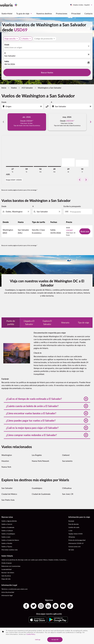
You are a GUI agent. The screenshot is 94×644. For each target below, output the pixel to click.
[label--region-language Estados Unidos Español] (81, 5)
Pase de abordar (74, 524)
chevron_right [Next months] (91, 122)
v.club (70, 531)
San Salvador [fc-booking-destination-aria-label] (10, 56)
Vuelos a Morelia (7, 543)
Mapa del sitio (6, 579)
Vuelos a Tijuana (7, 547)
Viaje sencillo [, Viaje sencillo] (10, 39)
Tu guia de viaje (25, 14)
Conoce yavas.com (74, 547)
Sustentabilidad (6, 569)
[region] (47, 636)
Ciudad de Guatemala (41, 494)
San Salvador (7, 488)
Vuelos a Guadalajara (8, 534)
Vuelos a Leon (6, 537)
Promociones (62, 13)
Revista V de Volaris (8, 573)
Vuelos (14, 88)
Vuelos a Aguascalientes (9, 521)
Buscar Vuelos (47, 72)
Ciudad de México (9, 494)
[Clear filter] (28, 212)
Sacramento (67, 461)
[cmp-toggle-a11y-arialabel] (47, 106)
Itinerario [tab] (65, 323)
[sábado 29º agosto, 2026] (68, 162)
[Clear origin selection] (41, 106)
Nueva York (6, 467)
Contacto (88, 13)
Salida (7, 61)
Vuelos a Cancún (7, 524)
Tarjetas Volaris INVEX (76, 534)
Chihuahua (67, 488)
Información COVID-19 (76, 543)
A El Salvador (27, 88)
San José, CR (68, 494)
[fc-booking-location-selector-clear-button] (89, 54)
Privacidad (76, 13)
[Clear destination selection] (91, 106)
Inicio (4, 88)
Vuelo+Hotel (7, 13)
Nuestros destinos (44, 13)
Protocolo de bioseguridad (77, 540)
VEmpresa (72, 537)
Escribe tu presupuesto (72, 206)
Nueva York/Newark (40, 461)
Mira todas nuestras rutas (10, 550)
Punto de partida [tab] (11, 323)
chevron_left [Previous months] (3, 122)
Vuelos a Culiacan (7, 531)
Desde (7, 45)
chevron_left (80, 180)
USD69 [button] (21, 30)
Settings (38, 640)
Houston (5, 461)
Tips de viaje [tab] (83, 323)
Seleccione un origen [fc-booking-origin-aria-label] (13, 47)
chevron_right (86, 180)
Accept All (55, 640)
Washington (7, 455)
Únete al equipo (7, 563)
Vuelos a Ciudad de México (10, 540)
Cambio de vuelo (74, 527)
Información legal (7, 595)
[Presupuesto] (80, 212)
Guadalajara (37, 488)
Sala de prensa (6, 576)
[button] (26, 39)
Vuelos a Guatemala (8, 527)
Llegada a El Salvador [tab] (29, 323)
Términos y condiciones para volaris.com (15, 589)
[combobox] (23, 106)
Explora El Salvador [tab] (47, 323)
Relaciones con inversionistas (11, 566)
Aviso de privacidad (8, 592)
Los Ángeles (37, 455)
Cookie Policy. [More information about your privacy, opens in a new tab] (31, 634)
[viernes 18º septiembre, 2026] (82, 163)
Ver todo (71, 550)
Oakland (66, 455)
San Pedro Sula (8, 500)
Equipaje (71, 521)
